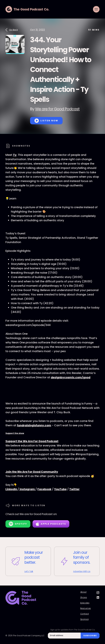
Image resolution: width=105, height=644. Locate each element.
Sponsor (84, 619)
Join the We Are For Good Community (32, 472)
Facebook (44, 489)
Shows (84, 598)
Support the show (15, 433)
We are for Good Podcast (57, 109)
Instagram (27, 489)
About (83, 592)
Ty (15, 155)
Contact (85, 614)
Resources (86, 608)
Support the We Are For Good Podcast (32, 441)
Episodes (85, 603)
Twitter (74, 489)
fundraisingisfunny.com (34, 425)
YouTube (60, 489)
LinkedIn (12, 489)
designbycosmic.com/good (71, 377)
